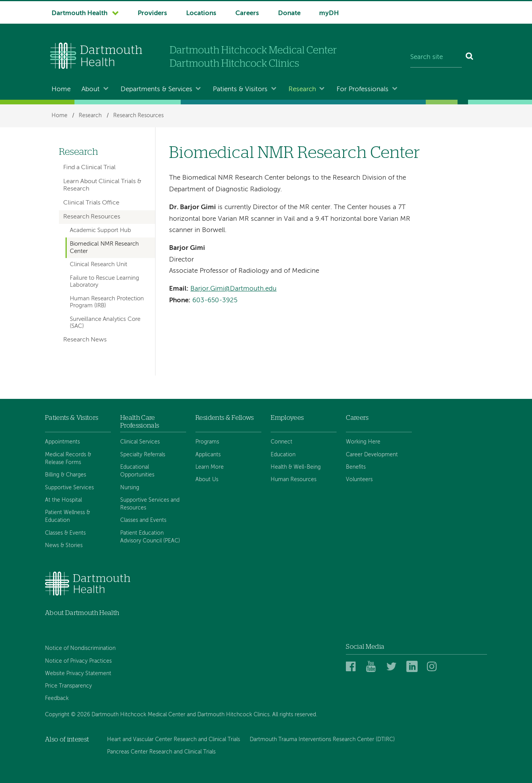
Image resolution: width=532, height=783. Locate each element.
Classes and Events (143, 520)
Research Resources (138, 116)
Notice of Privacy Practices (78, 661)
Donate (289, 13)
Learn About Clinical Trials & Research (102, 185)
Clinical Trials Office (91, 203)
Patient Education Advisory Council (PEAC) (150, 537)
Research (302, 89)
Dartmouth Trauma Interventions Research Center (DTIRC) (322, 740)
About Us (207, 480)
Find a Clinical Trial (89, 168)
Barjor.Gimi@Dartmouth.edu (233, 289)
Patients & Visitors (240, 89)
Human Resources (294, 480)
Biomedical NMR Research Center (104, 248)
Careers (247, 13)
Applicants (208, 455)
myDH (329, 13)
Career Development (372, 455)
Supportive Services (69, 488)
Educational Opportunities (137, 471)
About (91, 89)
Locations (201, 13)
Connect (282, 442)
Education (283, 455)
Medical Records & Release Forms (68, 459)
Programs (207, 442)
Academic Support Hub (100, 230)
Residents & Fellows (225, 418)
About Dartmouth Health (82, 613)
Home (61, 89)
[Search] (470, 57)
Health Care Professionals (140, 422)
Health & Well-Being (296, 467)
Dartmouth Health (79, 13)
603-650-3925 (215, 301)
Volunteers (359, 480)
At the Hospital (63, 500)
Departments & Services (156, 89)
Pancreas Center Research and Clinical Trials (161, 752)
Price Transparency (68, 686)
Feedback (57, 698)
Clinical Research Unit (98, 265)
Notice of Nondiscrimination (80, 648)
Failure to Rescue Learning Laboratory (104, 282)
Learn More (210, 467)
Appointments (62, 442)
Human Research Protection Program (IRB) (107, 302)
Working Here (363, 442)
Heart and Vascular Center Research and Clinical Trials (174, 740)
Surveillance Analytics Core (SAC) (105, 323)
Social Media (365, 647)
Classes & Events (65, 533)
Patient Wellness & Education (67, 516)
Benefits (356, 467)
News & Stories (64, 546)
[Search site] (436, 57)
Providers (152, 13)
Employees (287, 418)
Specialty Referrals (143, 455)
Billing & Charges (66, 475)
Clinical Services (140, 442)
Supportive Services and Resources (150, 504)
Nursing (130, 488)
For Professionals (363, 89)
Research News (85, 340)
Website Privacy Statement (78, 674)
